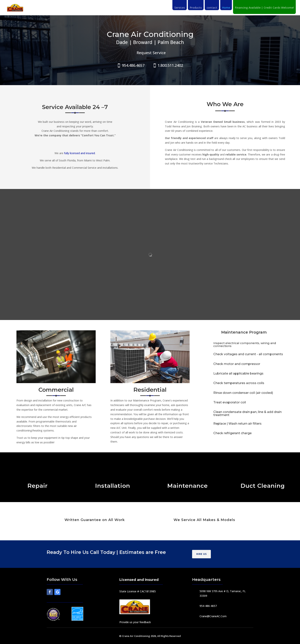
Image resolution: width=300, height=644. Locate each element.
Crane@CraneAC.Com (213, 616)
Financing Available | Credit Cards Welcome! (264, 8)
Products (196, 8)
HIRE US (201, 554)
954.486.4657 (133, 65)
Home (226, 8)
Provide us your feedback (135, 622)
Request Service (151, 53)
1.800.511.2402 (170, 65)
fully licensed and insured (79, 153)
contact (212, 8)
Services (180, 8)
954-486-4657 (208, 606)
